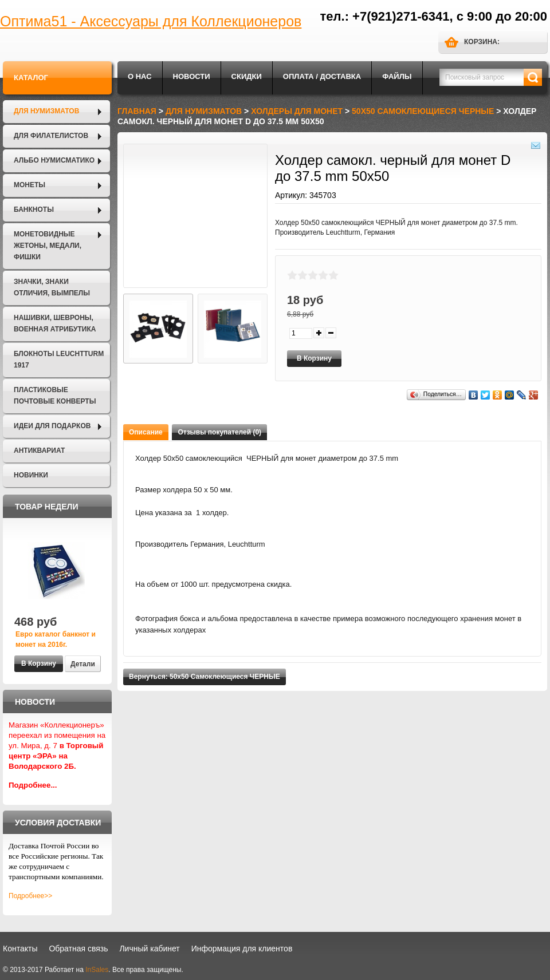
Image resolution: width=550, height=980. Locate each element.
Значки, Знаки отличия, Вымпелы (52, 287)
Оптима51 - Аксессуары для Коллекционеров (151, 21)
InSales (97, 970)
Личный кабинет (149, 949)
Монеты (30, 185)
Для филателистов (51, 136)
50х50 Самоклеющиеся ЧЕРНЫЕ (423, 111)
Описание (146, 432)
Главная (137, 111)
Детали (83, 664)
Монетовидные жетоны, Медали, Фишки (48, 246)
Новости (192, 76)
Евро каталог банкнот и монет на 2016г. (56, 639)
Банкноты (34, 210)
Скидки (247, 76)
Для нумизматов (46, 111)
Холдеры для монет (297, 111)
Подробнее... (33, 785)
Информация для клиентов (242, 949)
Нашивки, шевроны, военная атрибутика (55, 323)
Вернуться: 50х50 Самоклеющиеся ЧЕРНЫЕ (205, 677)
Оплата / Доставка (322, 76)
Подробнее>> (30, 896)
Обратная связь (78, 949)
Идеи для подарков (52, 426)
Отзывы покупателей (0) (219, 432)
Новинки (31, 475)
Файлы (397, 76)
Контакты (20, 949)
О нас (140, 76)
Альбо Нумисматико (54, 160)
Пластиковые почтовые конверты (55, 396)
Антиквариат (39, 451)
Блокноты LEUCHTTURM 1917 (59, 359)
